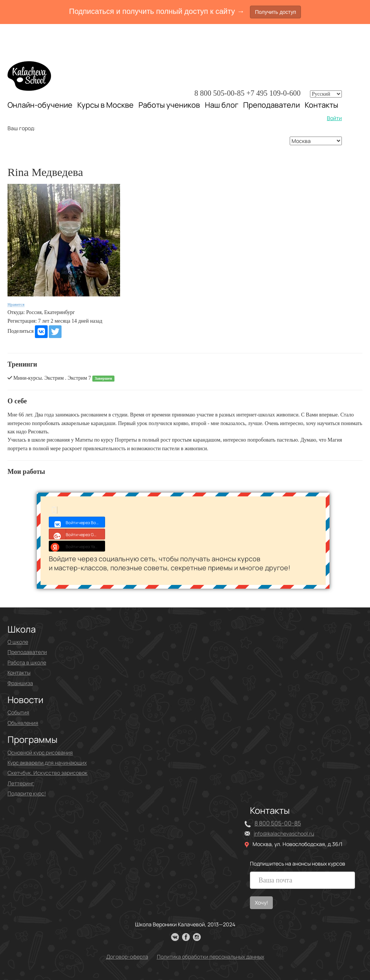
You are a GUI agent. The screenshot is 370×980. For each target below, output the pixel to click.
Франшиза (20, 683)
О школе (18, 642)
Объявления (23, 723)
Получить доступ (275, 12)
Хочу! (261, 903)
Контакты (321, 105)
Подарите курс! (27, 793)
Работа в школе (27, 662)
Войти (334, 118)
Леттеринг (21, 783)
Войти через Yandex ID (77, 546)
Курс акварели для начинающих (47, 763)
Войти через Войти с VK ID (77, 522)
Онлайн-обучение (40, 105)
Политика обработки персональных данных (211, 957)
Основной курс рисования (40, 752)
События (18, 712)
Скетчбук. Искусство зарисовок (47, 773)
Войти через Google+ (77, 534)
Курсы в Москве (105, 105)
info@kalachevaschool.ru (284, 833)
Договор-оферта (127, 957)
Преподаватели (271, 105)
